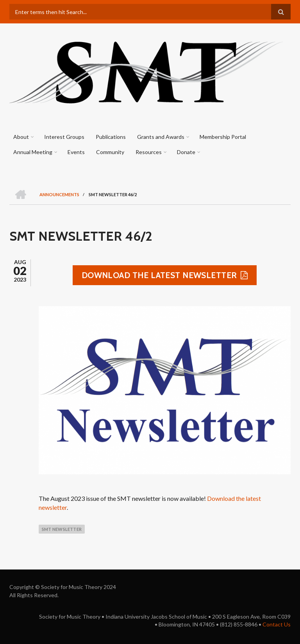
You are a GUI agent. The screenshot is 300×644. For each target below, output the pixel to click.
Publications (111, 137)
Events (76, 152)
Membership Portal (223, 137)
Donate (186, 152)
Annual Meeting (33, 152)
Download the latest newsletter (159, 275)
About (21, 137)
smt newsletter (62, 529)
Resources (149, 152)
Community (110, 152)
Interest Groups (64, 137)
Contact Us (277, 624)
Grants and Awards (161, 137)
